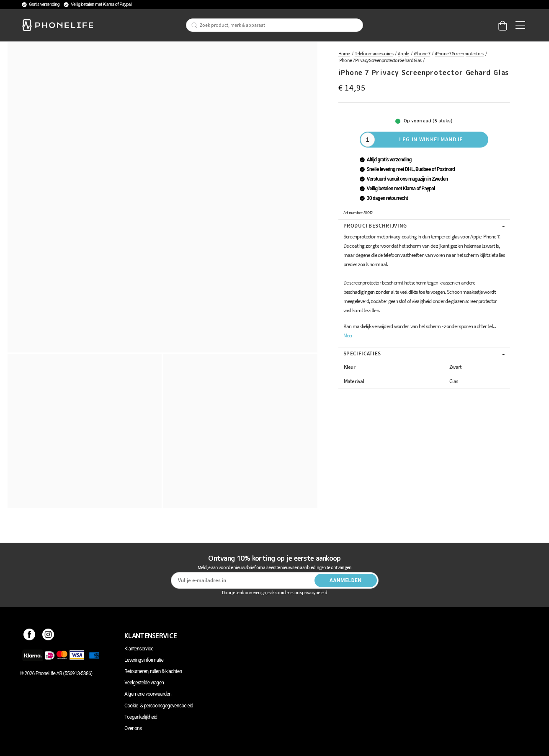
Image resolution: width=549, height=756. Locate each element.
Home (344, 53)
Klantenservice (139, 649)
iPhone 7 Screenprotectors (459, 53)
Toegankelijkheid (141, 717)
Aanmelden (346, 580)
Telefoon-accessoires (374, 53)
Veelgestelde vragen (144, 683)
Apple (403, 53)
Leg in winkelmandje (431, 139)
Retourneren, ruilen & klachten (153, 671)
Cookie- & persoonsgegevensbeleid (159, 706)
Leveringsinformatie (144, 660)
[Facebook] (30, 636)
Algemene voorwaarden (148, 694)
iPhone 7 (422, 53)
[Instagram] (48, 636)
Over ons (133, 728)
